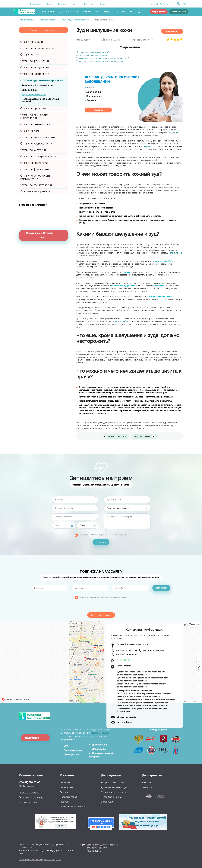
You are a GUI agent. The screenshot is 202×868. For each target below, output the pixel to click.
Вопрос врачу (19, 4)
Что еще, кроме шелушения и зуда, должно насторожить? (103, 58)
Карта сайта (94, 851)
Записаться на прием (44, 30)
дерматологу (150, 146)
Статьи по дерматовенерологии (42, 80)
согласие (92, 535)
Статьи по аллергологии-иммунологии (36, 177)
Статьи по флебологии (35, 169)
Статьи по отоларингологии (38, 156)
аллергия (173, 132)
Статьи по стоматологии (36, 185)
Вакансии (62, 4)
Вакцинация (107, 802)
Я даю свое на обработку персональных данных (103, 535)
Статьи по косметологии (36, 144)
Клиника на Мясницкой (101, 615)
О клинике (66, 783)
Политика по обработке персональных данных (40, 860)
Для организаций (68, 12)
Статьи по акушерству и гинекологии (36, 116)
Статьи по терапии (32, 42)
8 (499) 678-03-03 (160, 4)
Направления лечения (113, 783)
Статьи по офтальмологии (37, 48)
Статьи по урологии (33, 108)
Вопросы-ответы (69, 797)
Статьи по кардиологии (35, 67)
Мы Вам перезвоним (28, 786)
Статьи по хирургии (33, 150)
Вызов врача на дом (112, 797)
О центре (75, 4)
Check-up (104, 4)
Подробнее (32, 738)
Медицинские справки (113, 792)
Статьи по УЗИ (30, 55)
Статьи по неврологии (35, 74)
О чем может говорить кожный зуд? (93, 52)
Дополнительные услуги (114, 787)
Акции (107, 12)
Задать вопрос (172, 31)
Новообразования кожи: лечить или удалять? (41, 100)
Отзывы (50, 4)
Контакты (120, 12)
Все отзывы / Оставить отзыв (40, 235)
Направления (48, 12)
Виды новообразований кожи (38, 85)
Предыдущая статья (117, 436)
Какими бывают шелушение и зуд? (92, 55)
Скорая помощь (159, 12)
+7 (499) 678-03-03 (30, 782)
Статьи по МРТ (30, 131)
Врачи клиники (36, 4)
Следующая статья (141, 436)
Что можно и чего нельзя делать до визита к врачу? (100, 61)
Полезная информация (35, 191)
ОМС (131, 12)
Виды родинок (29, 90)
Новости (65, 802)
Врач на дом (89, 4)
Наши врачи (67, 787)
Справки (86, 12)
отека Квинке (176, 253)
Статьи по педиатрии (34, 163)
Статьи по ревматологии (36, 124)
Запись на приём (179, 12)
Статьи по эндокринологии (38, 137)
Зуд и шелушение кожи (34, 94)
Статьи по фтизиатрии (35, 61)
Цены (97, 12)
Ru (185, 4)
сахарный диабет (120, 321)
